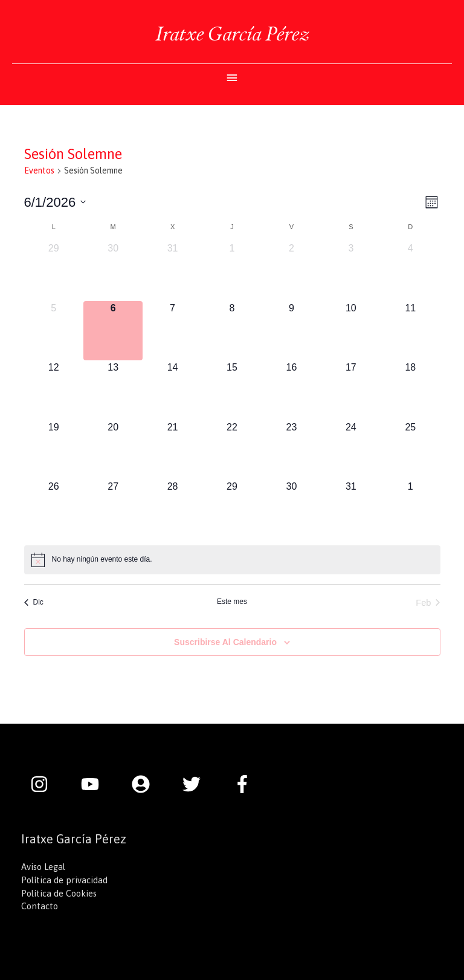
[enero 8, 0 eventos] (232, 331)
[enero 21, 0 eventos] (172, 450)
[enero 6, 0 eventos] (113, 331)
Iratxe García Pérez (232, 34)
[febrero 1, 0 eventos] (410, 509)
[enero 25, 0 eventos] (410, 450)
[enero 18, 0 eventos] (410, 390)
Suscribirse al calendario (225, 642)
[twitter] (198, 784)
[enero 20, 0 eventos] (113, 450)
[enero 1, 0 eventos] (232, 271)
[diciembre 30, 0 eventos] (113, 271)
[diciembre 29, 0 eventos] (54, 271)
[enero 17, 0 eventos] (351, 390)
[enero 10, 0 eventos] (351, 331)
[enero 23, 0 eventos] (291, 450)
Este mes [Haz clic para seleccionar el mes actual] (232, 602)
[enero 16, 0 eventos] (291, 390)
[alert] (232, 560)
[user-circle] (147, 784)
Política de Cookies (59, 893)
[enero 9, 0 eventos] (291, 331)
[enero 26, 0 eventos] (54, 509)
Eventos (39, 170)
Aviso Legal (43, 867)
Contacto (40, 906)
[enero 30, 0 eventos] (291, 509)
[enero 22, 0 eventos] (232, 450)
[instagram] (45, 784)
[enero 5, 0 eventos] (54, 331)
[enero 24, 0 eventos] (351, 450)
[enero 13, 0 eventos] (113, 390)
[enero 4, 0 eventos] (410, 271)
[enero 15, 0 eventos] (232, 390)
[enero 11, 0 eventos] (410, 331)
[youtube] (96, 784)
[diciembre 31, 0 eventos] (172, 271)
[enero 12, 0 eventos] (54, 390)
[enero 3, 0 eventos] (351, 271)
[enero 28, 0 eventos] (172, 509)
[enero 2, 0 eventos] (291, 271)
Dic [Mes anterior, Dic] (34, 602)
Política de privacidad (64, 880)
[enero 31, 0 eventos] (351, 509)
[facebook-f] (245, 784)
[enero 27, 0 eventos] (113, 509)
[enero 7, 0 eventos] (172, 331)
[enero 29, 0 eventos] (232, 509)
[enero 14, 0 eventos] (172, 390)
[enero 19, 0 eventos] (54, 450)
